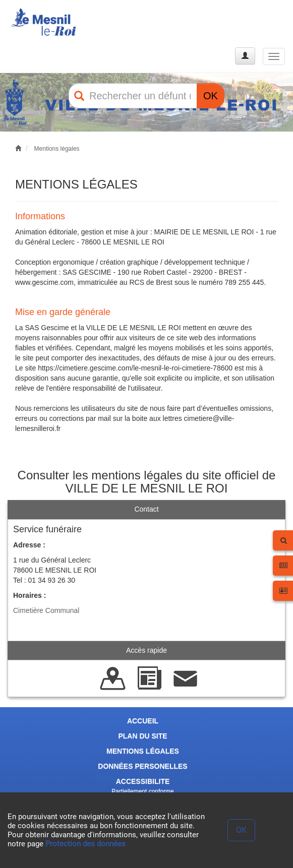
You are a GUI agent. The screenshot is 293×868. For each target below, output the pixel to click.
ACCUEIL (143, 721)
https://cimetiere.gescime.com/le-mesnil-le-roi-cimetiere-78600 (135, 368)
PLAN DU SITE (142, 736)
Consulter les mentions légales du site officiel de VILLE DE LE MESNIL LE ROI (147, 482)
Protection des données (85, 844)
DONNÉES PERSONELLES (142, 766)
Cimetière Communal (46, 610)
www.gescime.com (44, 282)
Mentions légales (57, 149)
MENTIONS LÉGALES (143, 751)
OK (211, 96)
